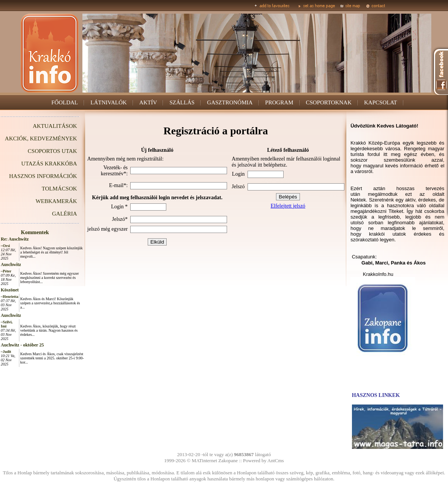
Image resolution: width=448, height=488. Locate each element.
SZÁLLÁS (182, 102)
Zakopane (228, 460)
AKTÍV (148, 102)
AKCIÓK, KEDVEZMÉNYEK (41, 139)
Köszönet (10, 290)
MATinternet (204, 460)
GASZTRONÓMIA (230, 102)
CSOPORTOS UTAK (52, 151)
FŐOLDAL (65, 102)
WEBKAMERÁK (56, 201)
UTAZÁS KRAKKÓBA (49, 164)
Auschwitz (11, 264)
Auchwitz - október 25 (22, 345)
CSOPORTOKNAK (329, 102)
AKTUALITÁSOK (55, 126)
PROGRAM (279, 102)
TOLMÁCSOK (59, 189)
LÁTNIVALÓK (109, 102)
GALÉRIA (65, 214)
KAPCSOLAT (381, 102)
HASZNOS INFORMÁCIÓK (43, 176)
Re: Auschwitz (15, 239)
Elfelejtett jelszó (288, 206)
